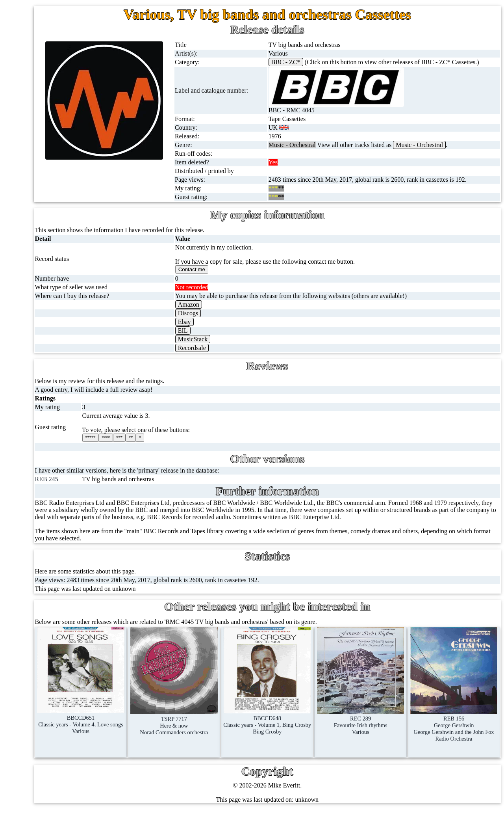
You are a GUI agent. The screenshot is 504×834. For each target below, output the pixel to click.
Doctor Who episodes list (82, 582)
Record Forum (71, 668)
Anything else (52, 424)
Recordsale (258, 362)
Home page (49, 46)
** (217, 452)
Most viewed (69, 687)
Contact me (67, 706)
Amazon (255, 319)
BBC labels (64, 487)
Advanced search (74, 744)
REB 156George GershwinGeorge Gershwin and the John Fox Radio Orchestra (463, 728)
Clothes (44, 405)
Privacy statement (75, 762)
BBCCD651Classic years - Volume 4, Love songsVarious (167, 728)
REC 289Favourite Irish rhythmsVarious (389, 725)
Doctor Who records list (80, 563)
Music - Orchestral (467, 152)
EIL (249, 345)
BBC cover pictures (74, 506)
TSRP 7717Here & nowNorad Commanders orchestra (241, 725)
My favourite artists (77, 630)
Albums (44, 197)
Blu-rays (45, 292)
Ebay (251, 336)
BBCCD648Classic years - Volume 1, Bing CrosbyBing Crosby (315, 728)
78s (39, 141)
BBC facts (63, 544)
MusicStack (259, 353)
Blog (58, 725)
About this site (71, 649)
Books (42, 386)
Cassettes (46, 216)
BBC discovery (69, 468)
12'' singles (48, 84)
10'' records (49, 159)
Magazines (48, 368)
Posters (43, 349)
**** (192, 452)
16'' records (49, 178)
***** (176, 452)
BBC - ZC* (334, 62)
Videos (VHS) (52, 254)
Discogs (255, 327)
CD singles (48, 122)
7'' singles (46, 65)
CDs (40, 235)
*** (205, 452)
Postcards (46, 330)
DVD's (43, 273)
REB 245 (142, 493)
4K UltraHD (50, 311)
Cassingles (48, 103)
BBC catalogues (70, 525)
